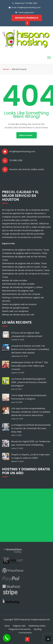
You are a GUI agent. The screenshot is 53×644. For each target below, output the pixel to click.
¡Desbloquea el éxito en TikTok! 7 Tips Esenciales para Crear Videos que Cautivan (30, 366)
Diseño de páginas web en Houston (19, 304)
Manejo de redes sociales (15, 280)
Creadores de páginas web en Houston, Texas (25, 253)
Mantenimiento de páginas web (18, 291)
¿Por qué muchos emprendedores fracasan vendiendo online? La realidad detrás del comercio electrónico (31, 412)
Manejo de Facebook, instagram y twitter (22, 287)
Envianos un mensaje (27, 18)
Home (6, 69)
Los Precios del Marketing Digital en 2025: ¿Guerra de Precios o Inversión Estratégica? (29, 382)
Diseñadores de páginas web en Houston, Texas (26, 250)
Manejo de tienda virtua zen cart (18, 315)
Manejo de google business (15, 308)
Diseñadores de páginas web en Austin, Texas (25, 267)
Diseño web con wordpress (15, 311)
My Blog (38, 629)
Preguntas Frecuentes (20, 629)
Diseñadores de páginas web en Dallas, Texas (24, 263)
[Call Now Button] (7, 638)
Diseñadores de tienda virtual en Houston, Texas (26, 270)
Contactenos (25, 633)
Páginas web (19, 626)
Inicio (7, 626)
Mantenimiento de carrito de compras (21, 294)
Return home (26, 135)
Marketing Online (37, 626)
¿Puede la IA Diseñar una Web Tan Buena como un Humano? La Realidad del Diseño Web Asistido (30, 349)
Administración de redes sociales (18, 284)
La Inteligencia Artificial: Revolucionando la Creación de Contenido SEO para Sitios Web (31, 428)
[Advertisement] (26, 515)
